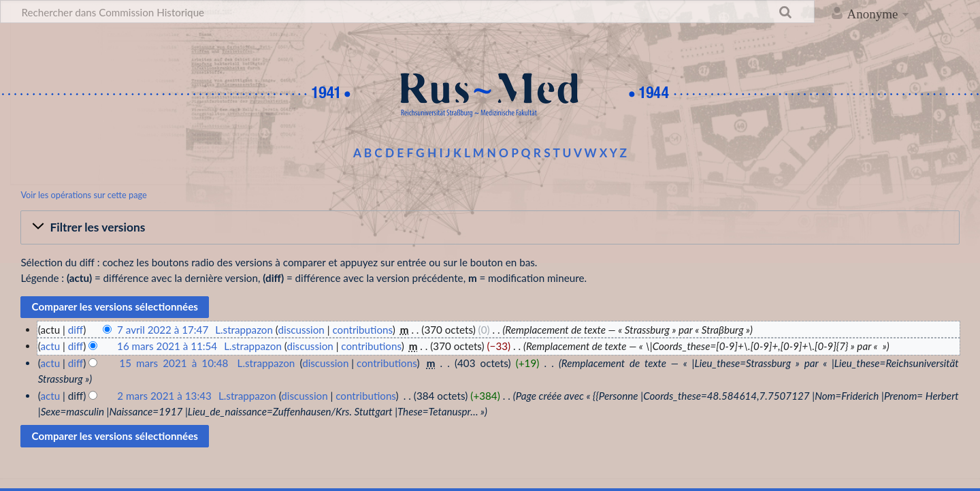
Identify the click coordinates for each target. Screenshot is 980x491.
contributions (362, 330)
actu (50, 346)
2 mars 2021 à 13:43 (164, 396)
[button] (490, 227)
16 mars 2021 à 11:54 (167, 346)
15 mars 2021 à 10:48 (174, 363)
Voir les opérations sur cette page (83, 195)
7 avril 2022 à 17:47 (163, 330)
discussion (301, 330)
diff (76, 330)
